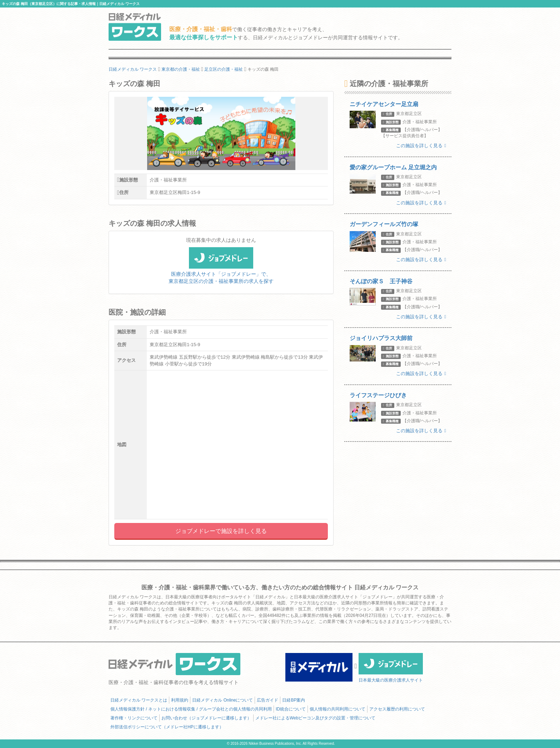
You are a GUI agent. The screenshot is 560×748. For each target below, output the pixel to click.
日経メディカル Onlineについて (222, 700)
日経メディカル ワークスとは (139, 700)
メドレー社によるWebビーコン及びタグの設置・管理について (315, 718)
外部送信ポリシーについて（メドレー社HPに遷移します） (167, 727)
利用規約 (180, 700)
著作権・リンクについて (134, 718)
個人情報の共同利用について (337, 709)
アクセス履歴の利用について (397, 709)
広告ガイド (267, 700)
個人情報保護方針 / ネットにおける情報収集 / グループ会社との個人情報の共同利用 (191, 709)
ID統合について (291, 709)
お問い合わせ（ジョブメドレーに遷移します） (206, 718)
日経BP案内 (294, 700)
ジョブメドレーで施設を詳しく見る (221, 531)
